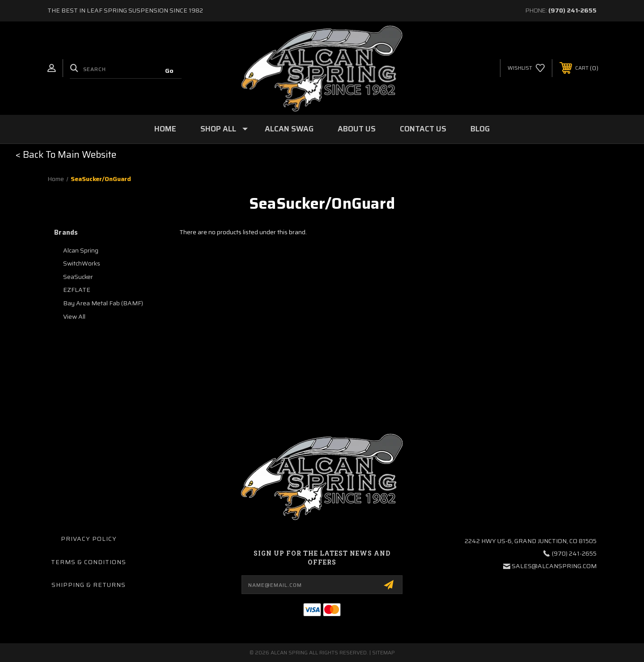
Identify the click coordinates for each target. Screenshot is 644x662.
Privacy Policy (89, 539)
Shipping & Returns (89, 585)
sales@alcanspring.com (554, 566)
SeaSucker (78, 277)
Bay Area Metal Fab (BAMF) (103, 303)
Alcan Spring (81, 250)
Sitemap (383, 652)
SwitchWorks (82, 263)
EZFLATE (77, 290)
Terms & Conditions (89, 562)
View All (74, 316)
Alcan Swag (289, 129)
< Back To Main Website (66, 154)
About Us (357, 129)
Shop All (224, 129)
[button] (66, 155)
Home (165, 129)
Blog (480, 129)
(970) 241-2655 (572, 10)
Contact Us (423, 129)
